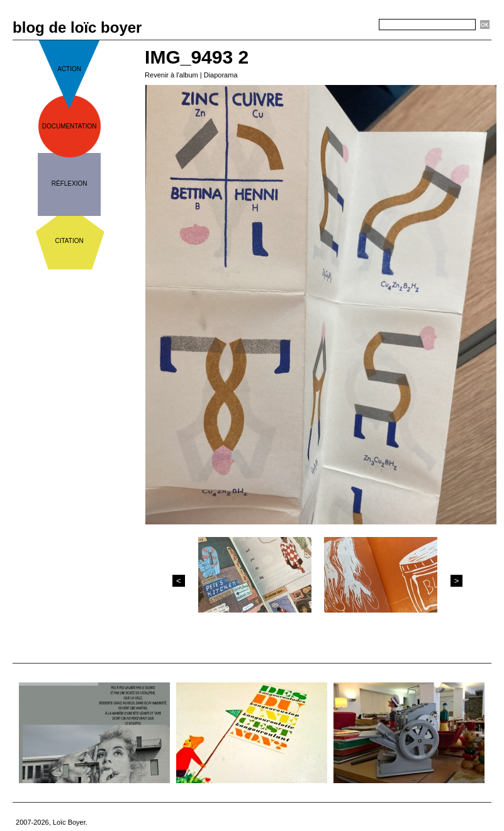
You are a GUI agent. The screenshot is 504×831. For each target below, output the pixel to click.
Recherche (356, 25)
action (69, 69)
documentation (70, 126)
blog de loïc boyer (77, 27)
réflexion (70, 184)
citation (70, 241)
